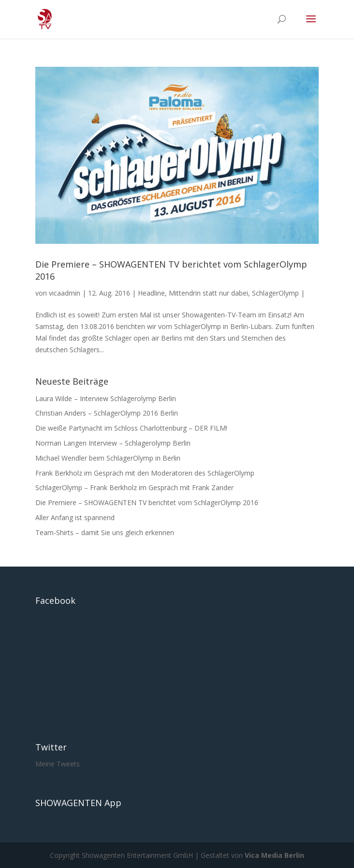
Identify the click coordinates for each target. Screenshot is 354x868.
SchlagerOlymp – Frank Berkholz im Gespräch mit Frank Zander (134, 487)
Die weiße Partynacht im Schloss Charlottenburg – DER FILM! (131, 428)
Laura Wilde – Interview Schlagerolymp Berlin (106, 398)
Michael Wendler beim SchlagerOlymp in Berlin (108, 458)
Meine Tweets (58, 764)
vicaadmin (65, 293)
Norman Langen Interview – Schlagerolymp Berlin (113, 443)
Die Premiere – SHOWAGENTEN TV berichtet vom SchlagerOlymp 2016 (147, 502)
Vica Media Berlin (274, 855)
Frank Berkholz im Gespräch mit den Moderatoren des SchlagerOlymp (145, 473)
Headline (151, 293)
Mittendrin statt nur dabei (208, 293)
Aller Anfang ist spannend (75, 517)
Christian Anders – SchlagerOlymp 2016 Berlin (107, 413)
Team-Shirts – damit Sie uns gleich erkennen (105, 532)
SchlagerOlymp (275, 293)
